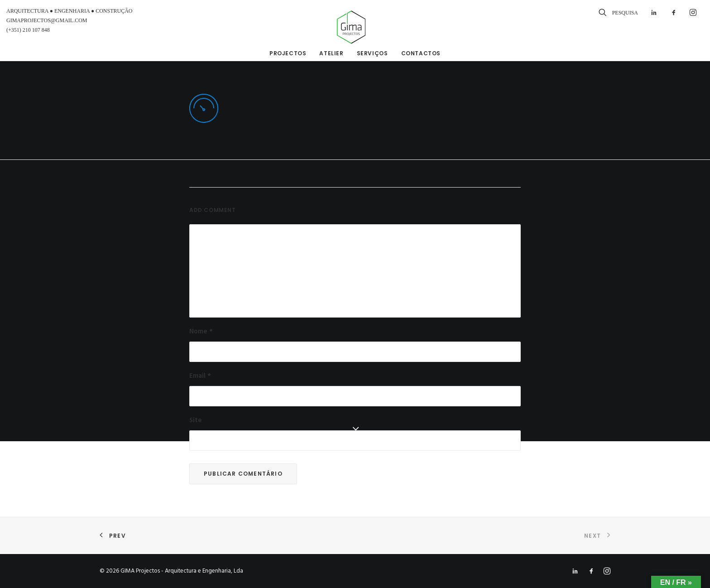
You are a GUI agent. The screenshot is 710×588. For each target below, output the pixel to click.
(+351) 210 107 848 (28, 30)
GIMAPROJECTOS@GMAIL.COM (47, 20)
